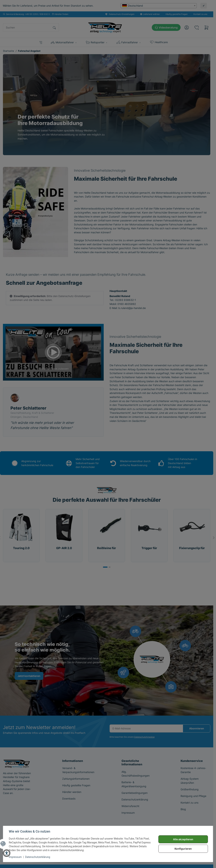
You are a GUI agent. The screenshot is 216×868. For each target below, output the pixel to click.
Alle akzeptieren (183, 839)
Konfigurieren (183, 849)
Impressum (15, 857)
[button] (7, 853)
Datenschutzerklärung (38, 857)
